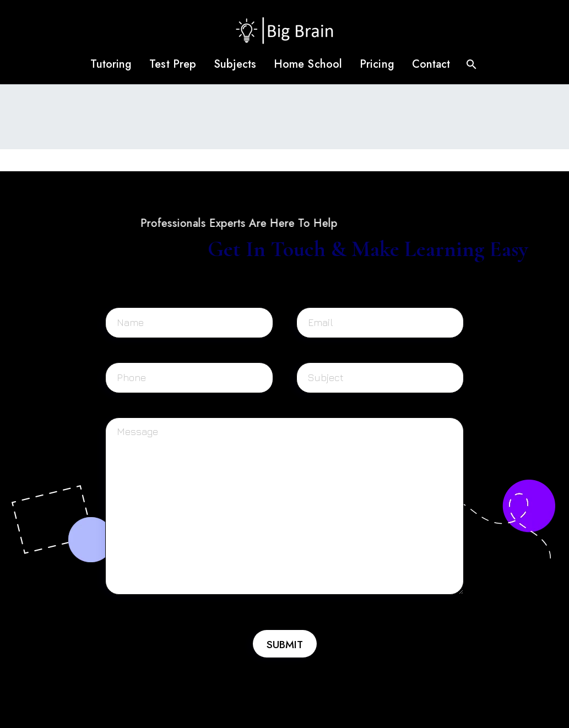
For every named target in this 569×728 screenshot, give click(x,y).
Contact (431, 64)
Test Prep (173, 64)
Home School (308, 64)
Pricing (377, 64)
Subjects (235, 64)
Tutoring (111, 64)
